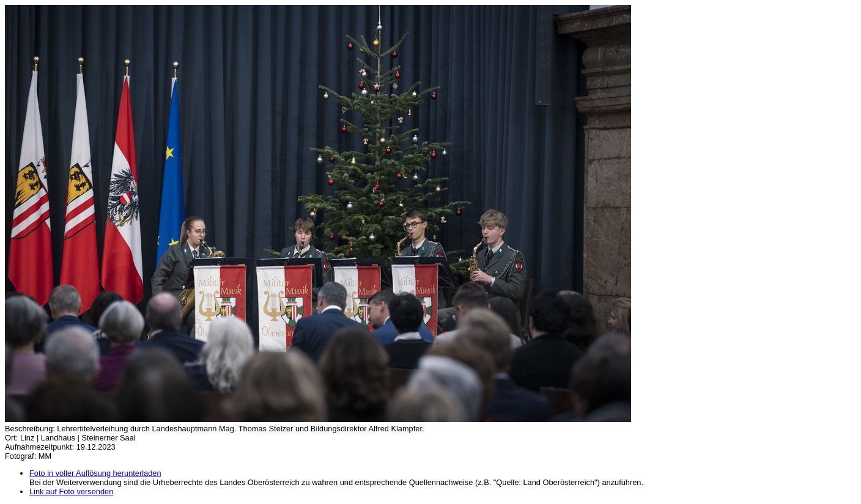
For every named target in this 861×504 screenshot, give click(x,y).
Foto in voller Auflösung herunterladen (95, 473)
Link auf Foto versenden (71, 491)
